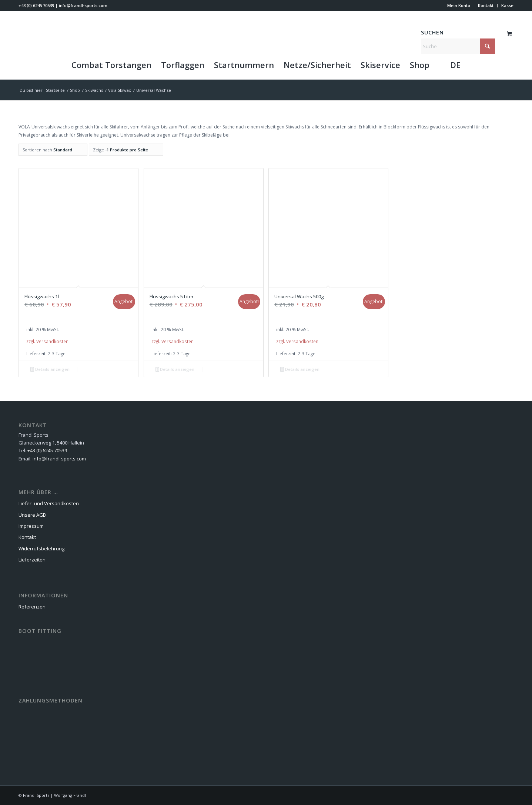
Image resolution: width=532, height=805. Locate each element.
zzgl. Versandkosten (47, 341)
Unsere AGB (32, 515)
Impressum (31, 526)
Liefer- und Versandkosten (49, 503)
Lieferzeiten (32, 560)
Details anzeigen (50, 370)
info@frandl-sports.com (83, 5)
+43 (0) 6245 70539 (36, 5)
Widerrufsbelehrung (41, 549)
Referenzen (32, 607)
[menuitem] (459, 6)
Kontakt (486, 5)
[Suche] (458, 46)
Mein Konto (459, 5)
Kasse (507, 5)
